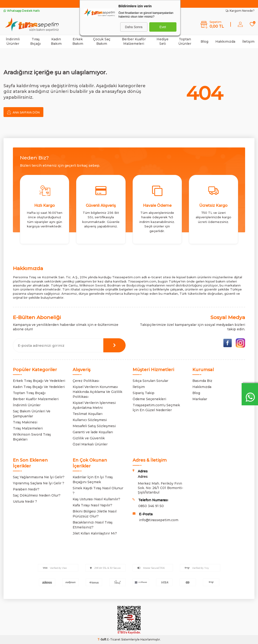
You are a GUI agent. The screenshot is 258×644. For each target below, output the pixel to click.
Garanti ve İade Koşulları (93, 432)
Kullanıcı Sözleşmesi (90, 420)
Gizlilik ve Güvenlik (89, 438)
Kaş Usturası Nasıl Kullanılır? (96, 499)
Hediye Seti (163, 41)
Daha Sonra (134, 27)
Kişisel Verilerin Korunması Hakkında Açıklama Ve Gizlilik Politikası (97, 392)
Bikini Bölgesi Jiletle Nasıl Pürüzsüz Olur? (95, 514)
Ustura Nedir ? (25, 501)
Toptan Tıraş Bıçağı (29, 393)
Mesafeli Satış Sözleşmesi (94, 426)
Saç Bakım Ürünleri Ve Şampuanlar (32, 414)
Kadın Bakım (56, 41)
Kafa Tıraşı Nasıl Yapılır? (92, 505)
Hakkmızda (202, 387)
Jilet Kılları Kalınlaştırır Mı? (95, 533)
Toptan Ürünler (185, 41)
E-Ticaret (114, 639)
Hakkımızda (225, 41)
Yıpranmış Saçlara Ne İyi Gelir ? (39, 483)
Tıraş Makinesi (25, 422)
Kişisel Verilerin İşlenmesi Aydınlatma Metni (94, 405)
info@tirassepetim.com (159, 520)
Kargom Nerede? (240, 11)
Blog (204, 41)
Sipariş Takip (144, 393)
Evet (163, 27)
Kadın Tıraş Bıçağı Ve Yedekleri (39, 387)
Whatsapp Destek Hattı (22, 11)
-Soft (102, 639)
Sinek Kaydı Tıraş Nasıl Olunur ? (98, 491)
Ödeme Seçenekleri (149, 399)
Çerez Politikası (86, 381)
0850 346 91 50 (151, 506)
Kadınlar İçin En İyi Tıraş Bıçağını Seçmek (93, 480)
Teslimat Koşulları (88, 414)
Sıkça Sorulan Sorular (150, 381)
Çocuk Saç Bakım (102, 41)
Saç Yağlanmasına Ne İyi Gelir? (39, 477)
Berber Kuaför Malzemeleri (134, 41)
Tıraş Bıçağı (36, 41)
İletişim (248, 41)
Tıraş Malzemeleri (28, 428)
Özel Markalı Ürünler (90, 444)
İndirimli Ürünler (13, 41)
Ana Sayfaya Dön (23, 112)
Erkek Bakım (78, 41)
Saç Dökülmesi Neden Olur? (37, 495)
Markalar (200, 399)
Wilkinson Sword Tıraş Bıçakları (32, 437)
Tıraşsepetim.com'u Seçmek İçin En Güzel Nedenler (156, 408)
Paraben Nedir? (26, 489)
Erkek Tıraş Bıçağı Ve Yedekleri (39, 381)
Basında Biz (202, 381)
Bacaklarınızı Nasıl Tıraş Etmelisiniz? (93, 525)
